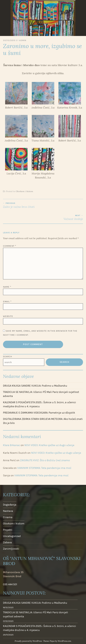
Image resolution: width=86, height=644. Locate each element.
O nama (8, 517)
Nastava (8, 511)
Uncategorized (12, 536)
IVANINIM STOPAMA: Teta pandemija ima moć (44, 468)
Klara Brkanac (12, 445)
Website (8, 316)
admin (23, 40)
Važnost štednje (43, 218)
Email (7, 302)
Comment (10, 246)
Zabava (7, 542)
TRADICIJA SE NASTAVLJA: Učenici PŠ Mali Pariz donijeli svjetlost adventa (41, 394)
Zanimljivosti (11, 549)
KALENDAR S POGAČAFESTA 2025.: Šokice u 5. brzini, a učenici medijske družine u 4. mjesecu (39, 404)
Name (7, 287)
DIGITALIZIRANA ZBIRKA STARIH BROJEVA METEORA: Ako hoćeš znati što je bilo (43, 421)
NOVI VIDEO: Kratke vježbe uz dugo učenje (49, 445)
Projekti (8, 530)
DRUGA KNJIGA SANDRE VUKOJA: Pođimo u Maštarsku (35, 386)
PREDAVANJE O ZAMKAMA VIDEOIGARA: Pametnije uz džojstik (39, 413)
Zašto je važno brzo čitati (43, 205)
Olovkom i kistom (24, 191)
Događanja (10, 505)
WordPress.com (64, 641)
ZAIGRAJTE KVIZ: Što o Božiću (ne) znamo (45, 460)
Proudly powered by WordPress (28, 641)
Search (7, 357)
